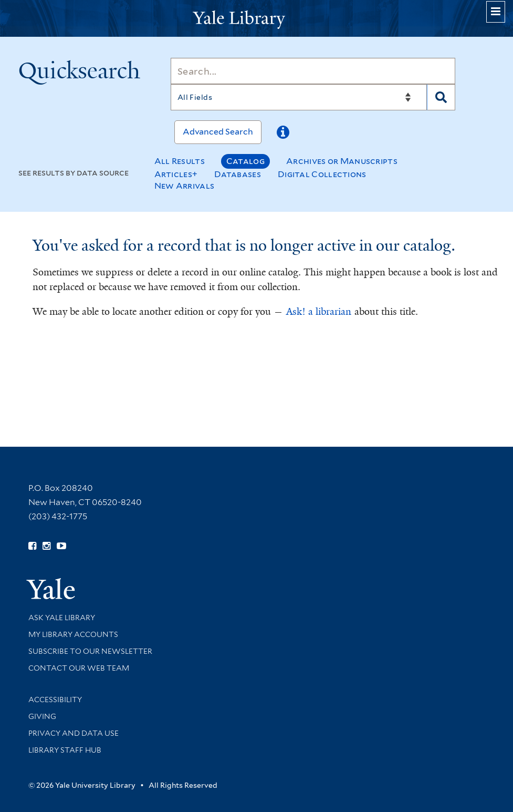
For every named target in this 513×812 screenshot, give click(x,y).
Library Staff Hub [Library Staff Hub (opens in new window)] (65, 750)
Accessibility (55, 700)
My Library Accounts (73, 634)
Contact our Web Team (79, 668)
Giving (42, 716)
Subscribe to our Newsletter (90, 651)
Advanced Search (218, 132)
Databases (238, 174)
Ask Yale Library (62, 618)
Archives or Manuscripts (342, 161)
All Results (180, 161)
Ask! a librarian (319, 312)
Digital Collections (322, 174)
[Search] (313, 71)
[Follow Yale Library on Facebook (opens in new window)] (32, 546)
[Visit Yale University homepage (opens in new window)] (51, 585)
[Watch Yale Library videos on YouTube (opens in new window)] (61, 546)
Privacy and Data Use (74, 733)
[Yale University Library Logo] (257, 19)
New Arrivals (185, 186)
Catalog (245, 161)
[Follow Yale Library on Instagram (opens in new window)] (46, 546)
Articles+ (176, 174)
